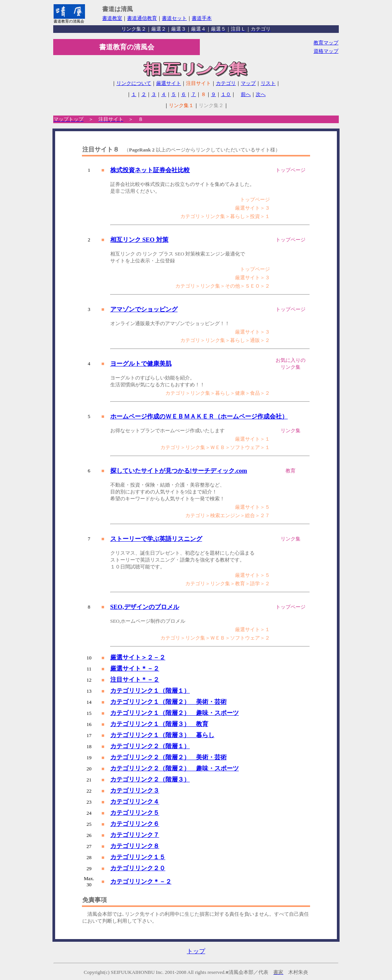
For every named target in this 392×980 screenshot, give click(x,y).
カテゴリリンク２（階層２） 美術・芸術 (168, 757)
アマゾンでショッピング (144, 309)
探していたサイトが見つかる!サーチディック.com (179, 471)
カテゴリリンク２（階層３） (150, 779)
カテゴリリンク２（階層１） (150, 746)
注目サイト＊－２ (135, 680)
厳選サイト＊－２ (135, 668)
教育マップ (326, 43)
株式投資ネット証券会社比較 (150, 170)
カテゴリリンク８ (135, 846)
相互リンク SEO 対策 (139, 240)
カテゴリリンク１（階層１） (150, 691)
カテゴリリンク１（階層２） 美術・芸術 (168, 702)
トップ (196, 951)
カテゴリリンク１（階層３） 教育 (159, 724)
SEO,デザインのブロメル (145, 607)
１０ (226, 94)
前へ (246, 94)
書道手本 (202, 18)
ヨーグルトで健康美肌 (141, 364)
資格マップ (326, 51)
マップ (248, 83)
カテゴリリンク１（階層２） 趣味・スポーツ (175, 713)
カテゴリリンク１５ (138, 857)
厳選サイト (169, 83)
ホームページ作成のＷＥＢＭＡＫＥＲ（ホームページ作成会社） (199, 416)
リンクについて (134, 83)
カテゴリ (226, 83)
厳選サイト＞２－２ (138, 657)
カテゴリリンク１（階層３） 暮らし (162, 735)
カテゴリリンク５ (135, 813)
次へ (261, 94)
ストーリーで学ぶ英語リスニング (156, 539)
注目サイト (198, 83)
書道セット (174, 18)
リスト (268, 83)
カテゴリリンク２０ (138, 868)
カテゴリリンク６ (135, 824)
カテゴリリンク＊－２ (141, 882)
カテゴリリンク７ (135, 835)
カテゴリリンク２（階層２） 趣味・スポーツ (175, 768)
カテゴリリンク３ (135, 790)
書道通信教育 (142, 18)
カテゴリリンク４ (135, 802)
